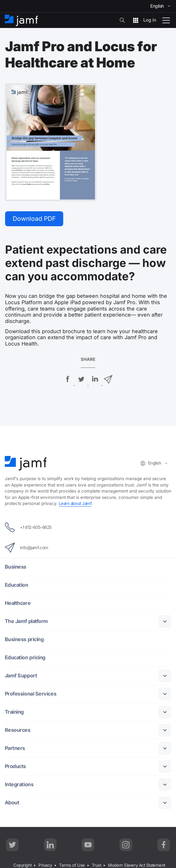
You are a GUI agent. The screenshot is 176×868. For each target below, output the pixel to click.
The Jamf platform (27, 622)
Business (16, 567)
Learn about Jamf (76, 504)
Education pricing (25, 658)
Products (16, 767)
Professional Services (31, 694)
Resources (18, 730)
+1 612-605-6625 (28, 528)
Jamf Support (21, 676)
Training (14, 712)
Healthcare (18, 603)
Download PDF (35, 219)
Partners (15, 749)
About (12, 803)
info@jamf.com (27, 548)
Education (17, 585)
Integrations (19, 785)
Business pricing (24, 640)
